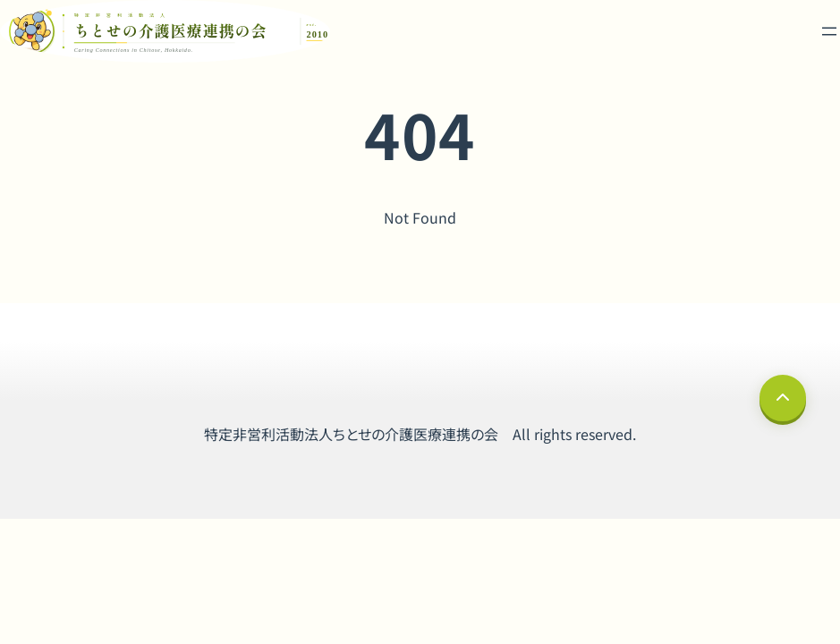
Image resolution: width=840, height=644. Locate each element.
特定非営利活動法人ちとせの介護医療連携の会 (351, 434)
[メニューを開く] (829, 31)
